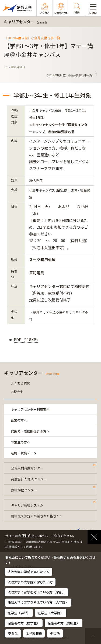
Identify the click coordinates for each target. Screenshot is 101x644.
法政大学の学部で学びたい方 (29, 572)
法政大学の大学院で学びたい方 (30, 582)
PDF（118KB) (26, 340)
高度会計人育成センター (29, 479)
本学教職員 (34, 633)
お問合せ (17, 391)
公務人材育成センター (27, 468)
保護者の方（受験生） (64, 623)
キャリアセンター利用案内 (30, 409)
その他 (55, 633)
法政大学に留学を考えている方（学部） (36, 592)
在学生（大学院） (51, 613)
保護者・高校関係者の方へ (30, 431)
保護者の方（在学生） (24, 623)
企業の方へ (19, 420)
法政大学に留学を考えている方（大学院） (38, 602)
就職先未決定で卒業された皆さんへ (37, 516)
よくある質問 (20, 383)
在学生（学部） (19, 613)
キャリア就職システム (27, 505)
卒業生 (13, 633)
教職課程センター (24, 490)
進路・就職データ (24, 453)
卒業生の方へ (20, 442)
